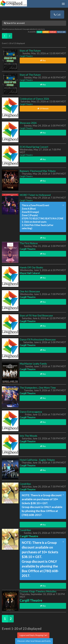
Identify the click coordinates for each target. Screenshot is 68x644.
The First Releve (29, 243)
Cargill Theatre (26, 56)
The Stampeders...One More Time (38, 388)
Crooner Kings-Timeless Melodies (38, 591)
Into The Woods (28, 436)
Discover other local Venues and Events (34, 641)
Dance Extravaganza (31, 412)
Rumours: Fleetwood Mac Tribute (38, 171)
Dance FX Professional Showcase (38, 339)
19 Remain (43, 108)
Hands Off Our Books (31, 267)
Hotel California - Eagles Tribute (37, 460)
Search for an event (14, 23)
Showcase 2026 (28, 123)
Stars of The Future (30, 51)
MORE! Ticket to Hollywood (35, 195)
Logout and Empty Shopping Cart (33, 635)
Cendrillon (25, 484)
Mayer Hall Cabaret (30, 273)
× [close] (63, 205)
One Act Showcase (30, 291)
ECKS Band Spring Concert (34, 147)
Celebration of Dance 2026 (34, 99)
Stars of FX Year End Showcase (36, 315)
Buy (43, 60)
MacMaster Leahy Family (33, 364)
